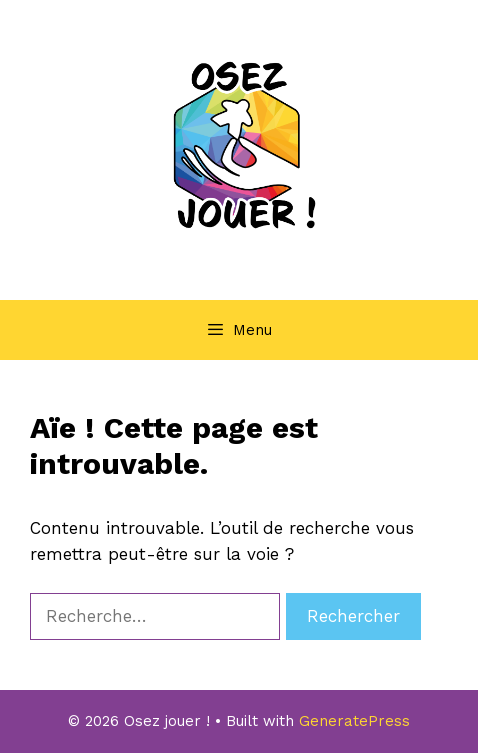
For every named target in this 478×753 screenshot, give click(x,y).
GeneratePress (354, 721)
